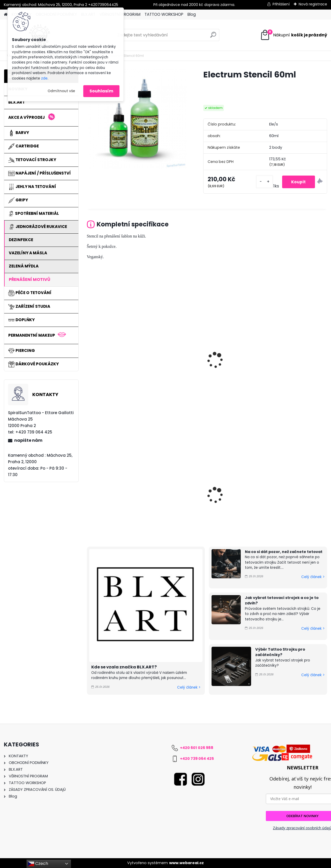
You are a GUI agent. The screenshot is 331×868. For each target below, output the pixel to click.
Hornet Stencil (105, 362)
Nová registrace (313, 4)
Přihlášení (281, 4)
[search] (213, 37)
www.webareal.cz (186, 863)
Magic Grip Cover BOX (113, 490)
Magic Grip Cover (230, 490)
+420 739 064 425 (197, 759)
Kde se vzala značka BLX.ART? (124, 667)
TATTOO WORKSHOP (164, 14)
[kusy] (262, 182)
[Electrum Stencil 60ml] (137, 119)
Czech (38, 864)
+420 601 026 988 (197, 748)
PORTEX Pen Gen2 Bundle (176, 488)
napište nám (28, 440)
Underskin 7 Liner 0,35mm (290, 491)
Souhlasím (101, 91)
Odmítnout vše (61, 91)
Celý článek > (189, 687)
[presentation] (89, 354)
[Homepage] (6, 15)
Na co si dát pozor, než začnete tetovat (284, 552)
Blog (192, 14)
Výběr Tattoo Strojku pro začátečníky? (280, 652)
